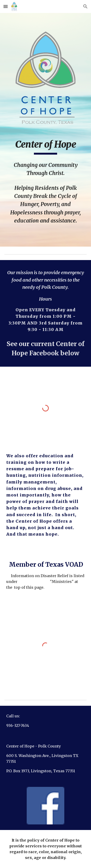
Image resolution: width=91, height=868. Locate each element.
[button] (6, 6)
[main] (45, 146)
